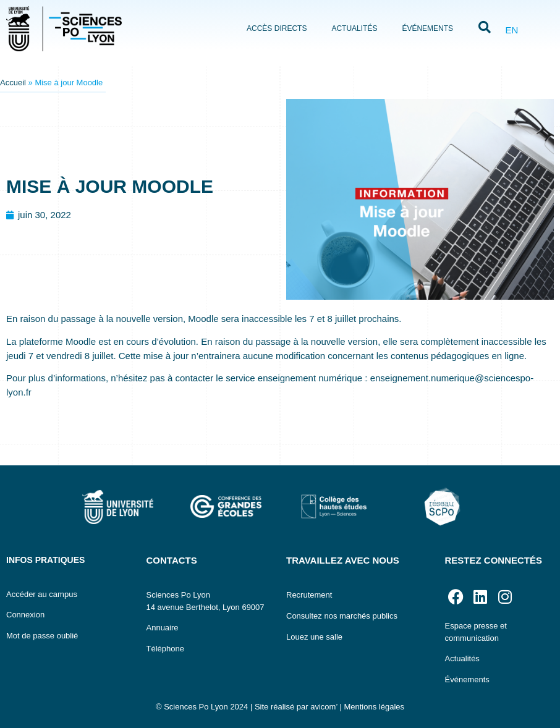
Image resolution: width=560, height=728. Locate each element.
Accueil (13, 83)
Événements (427, 28)
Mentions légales (374, 707)
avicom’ (324, 707)
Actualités (354, 28)
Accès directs (277, 28)
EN (511, 30)
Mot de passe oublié (42, 636)
